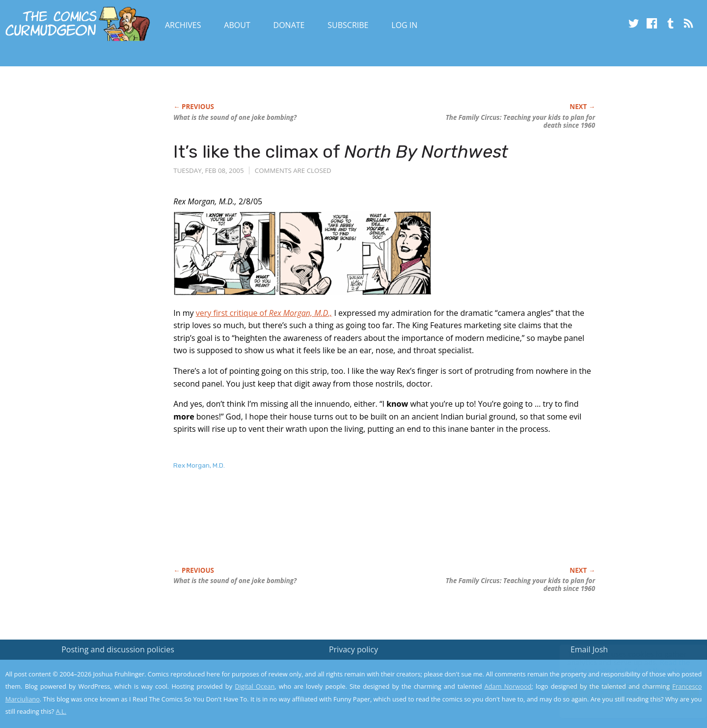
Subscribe (348, 25)
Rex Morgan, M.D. (199, 465)
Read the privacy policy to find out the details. (619, 667)
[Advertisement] (352, 529)
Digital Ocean (255, 686)
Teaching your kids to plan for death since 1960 (520, 121)
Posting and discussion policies (118, 649)
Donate (289, 25)
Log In (404, 25)
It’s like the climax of (341, 152)
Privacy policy (353, 649)
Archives (183, 25)
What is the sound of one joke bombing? (235, 117)
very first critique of (264, 313)
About (237, 25)
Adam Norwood (508, 686)
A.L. (61, 711)
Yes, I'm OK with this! (624, 691)
